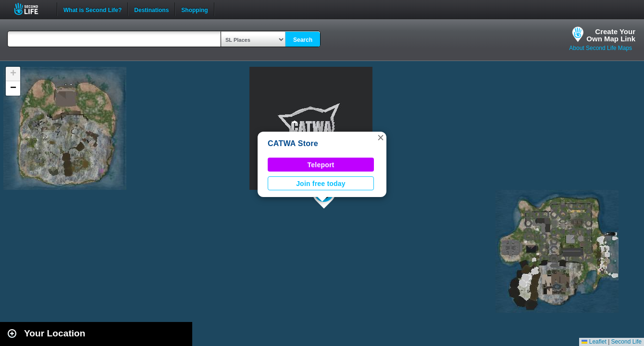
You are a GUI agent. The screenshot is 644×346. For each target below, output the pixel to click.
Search (303, 40)
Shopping (194, 9)
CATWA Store (293, 143)
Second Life (31, 9)
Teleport (321, 165)
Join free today (321, 184)
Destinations (151, 9)
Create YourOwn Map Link (611, 35)
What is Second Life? (93, 9)
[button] (381, 137)
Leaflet (594, 342)
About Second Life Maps (601, 48)
